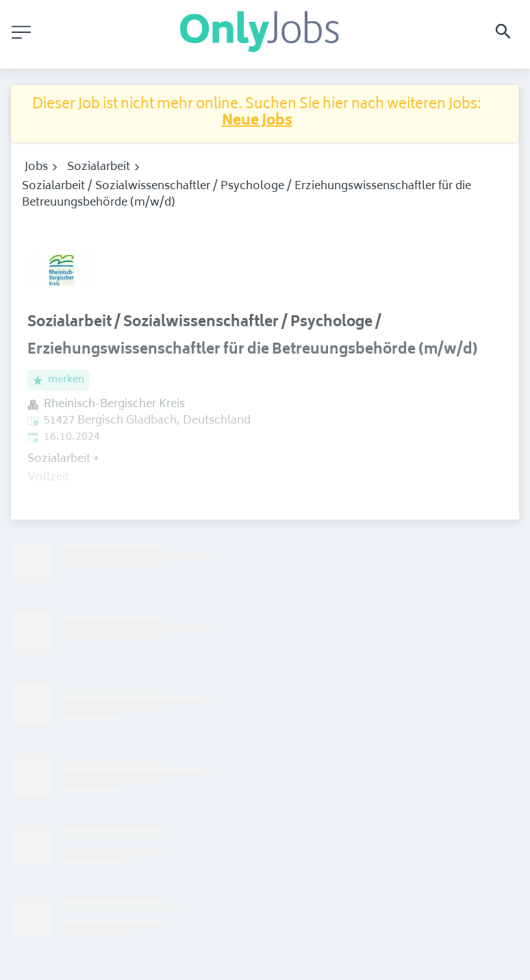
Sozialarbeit (99, 167)
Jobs (36, 167)
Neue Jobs (257, 122)
